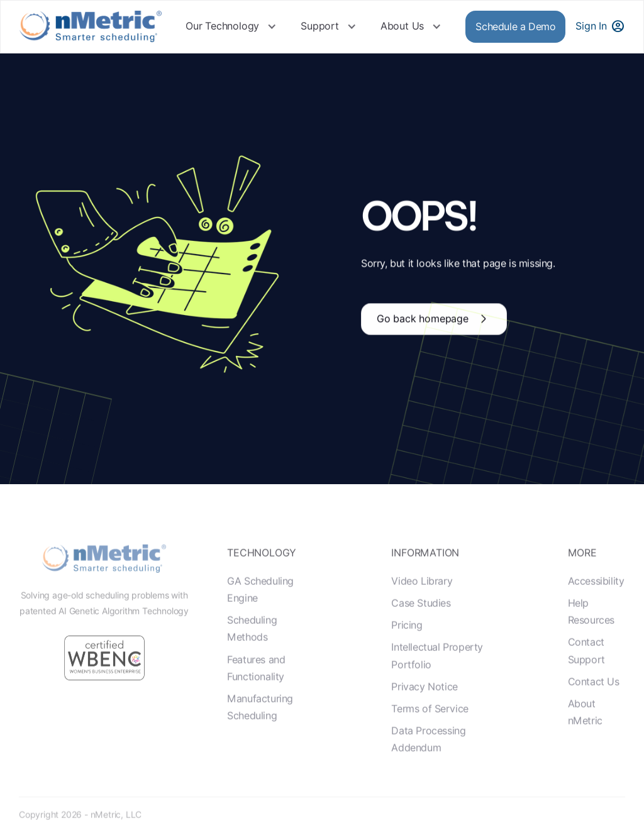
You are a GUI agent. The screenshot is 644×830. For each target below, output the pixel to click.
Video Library (422, 606)
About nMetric (585, 737)
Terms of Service (430, 733)
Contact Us (594, 706)
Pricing (407, 650)
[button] (231, 27)
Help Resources (591, 636)
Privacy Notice (424, 711)
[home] (91, 26)
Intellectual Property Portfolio (437, 681)
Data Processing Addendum (428, 764)
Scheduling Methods (252, 654)
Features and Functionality (256, 693)
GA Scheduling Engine (260, 614)
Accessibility (596, 606)
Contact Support (586, 676)
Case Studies (421, 628)
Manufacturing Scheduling (260, 732)
